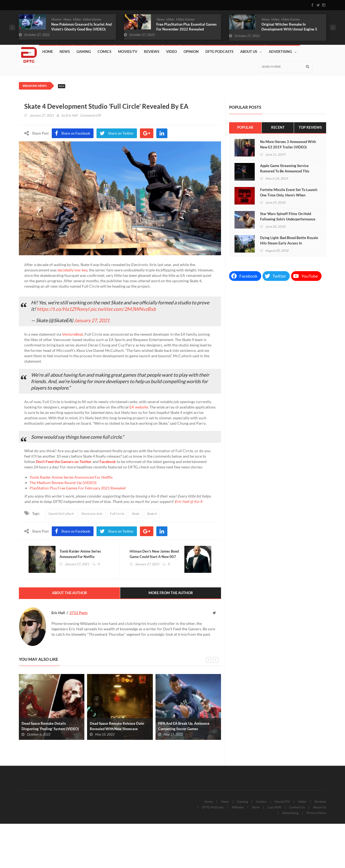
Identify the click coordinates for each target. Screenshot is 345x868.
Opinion (191, 52)
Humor (56, 19)
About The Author (70, 594)
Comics (104, 52)
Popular (245, 128)
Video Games (92, 19)
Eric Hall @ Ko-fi (189, 501)
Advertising (283, 52)
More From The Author (171, 594)
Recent (278, 128)
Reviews (152, 52)
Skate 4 (152, 514)
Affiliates (238, 808)
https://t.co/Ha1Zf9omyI (63, 309)
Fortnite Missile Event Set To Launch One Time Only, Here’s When (289, 192)
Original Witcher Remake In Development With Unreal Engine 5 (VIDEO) (289, 29)
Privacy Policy (316, 814)
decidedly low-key (72, 270)
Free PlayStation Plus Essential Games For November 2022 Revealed (187, 27)
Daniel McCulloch (61, 514)
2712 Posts (79, 614)
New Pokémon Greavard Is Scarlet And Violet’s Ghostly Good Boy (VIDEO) (81, 27)
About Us (251, 52)
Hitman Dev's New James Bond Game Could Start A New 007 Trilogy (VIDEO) (155, 557)
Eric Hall (71, 115)
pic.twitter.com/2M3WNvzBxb (123, 309)
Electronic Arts (92, 514)
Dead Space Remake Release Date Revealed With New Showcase (117, 727)
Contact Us (297, 808)
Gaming (84, 52)
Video (77, 19)
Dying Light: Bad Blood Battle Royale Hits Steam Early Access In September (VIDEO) (289, 243)
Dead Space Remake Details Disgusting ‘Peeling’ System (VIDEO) (50, 727)
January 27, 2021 (92, 320)
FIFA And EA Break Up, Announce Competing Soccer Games (184, 727)
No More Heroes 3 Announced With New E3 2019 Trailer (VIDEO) (288, 144)
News (67, 19)
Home (48, 52)
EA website (139, 407)
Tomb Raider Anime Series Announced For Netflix (71, 477)
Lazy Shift (274, 808)
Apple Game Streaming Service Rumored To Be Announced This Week (285, 171)
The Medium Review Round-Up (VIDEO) (63, 483)
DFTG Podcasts (219, 52)
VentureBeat (73, 334)
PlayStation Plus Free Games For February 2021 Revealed (78, 488)
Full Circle (117, 514)
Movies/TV (128, 52)
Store (256, 808)
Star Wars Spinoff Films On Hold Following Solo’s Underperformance (288, 216)
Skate (136, 514)
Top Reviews (310, 128)
